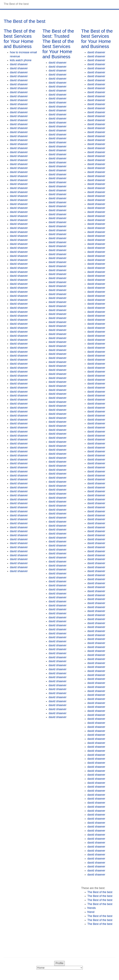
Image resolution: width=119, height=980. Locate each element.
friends (92, 908)
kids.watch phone (21, 60)
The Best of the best (100, 892)
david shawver (19, 64)
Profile (59, 963)
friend (91, 912)
